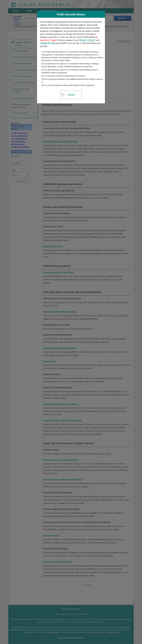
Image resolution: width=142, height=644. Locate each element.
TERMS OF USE (48, 43)
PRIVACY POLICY (87, 40)
